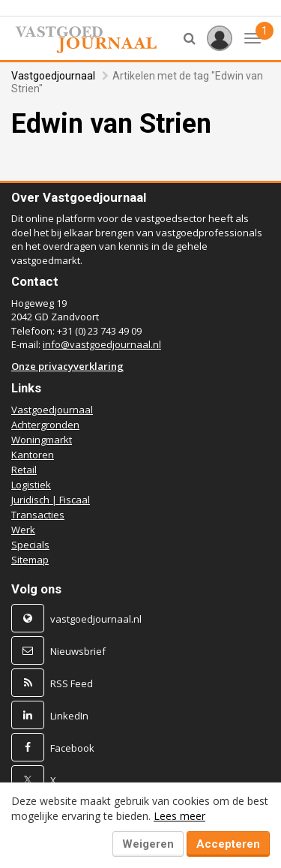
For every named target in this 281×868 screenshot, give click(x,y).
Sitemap (30, 560)
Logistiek (31, 485)
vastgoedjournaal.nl (96, 619)
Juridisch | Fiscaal (51, 500)
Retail (24, 470)
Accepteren (228, 844)
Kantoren (33, 455)
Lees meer (179, 816)
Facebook (72, 748)
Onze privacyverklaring (67, 366)
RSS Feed (72, 683)
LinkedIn (69, 716)
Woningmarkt (42, 440)
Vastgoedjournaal (53, 76)
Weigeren (148, 844)
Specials (30, 545)
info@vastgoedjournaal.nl (102, 344)
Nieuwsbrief (78, 651)
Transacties (38, 515)
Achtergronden (45, 425)
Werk (23, 530)
